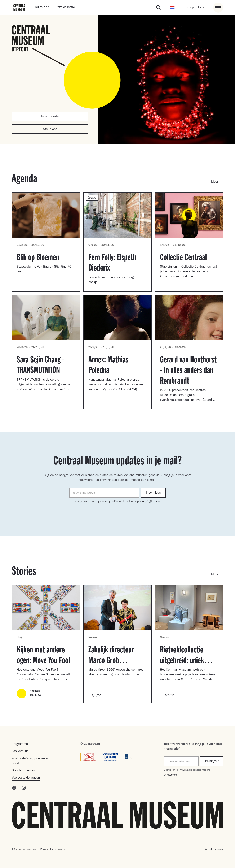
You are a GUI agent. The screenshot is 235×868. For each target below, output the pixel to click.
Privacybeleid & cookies (53, 850)
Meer (215, 182)
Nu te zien (42, 7)
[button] (173, 8)
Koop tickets (195, 8)
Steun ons (50, 129)
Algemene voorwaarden (24, 850)
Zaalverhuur (20, 751)
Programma (20, 744)
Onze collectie (65, 7)
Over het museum (24, 771)
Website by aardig (214, 850)
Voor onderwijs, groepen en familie (30, 761)
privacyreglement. (149, 502)
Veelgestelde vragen (26, 778)
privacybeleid (171, 775)
